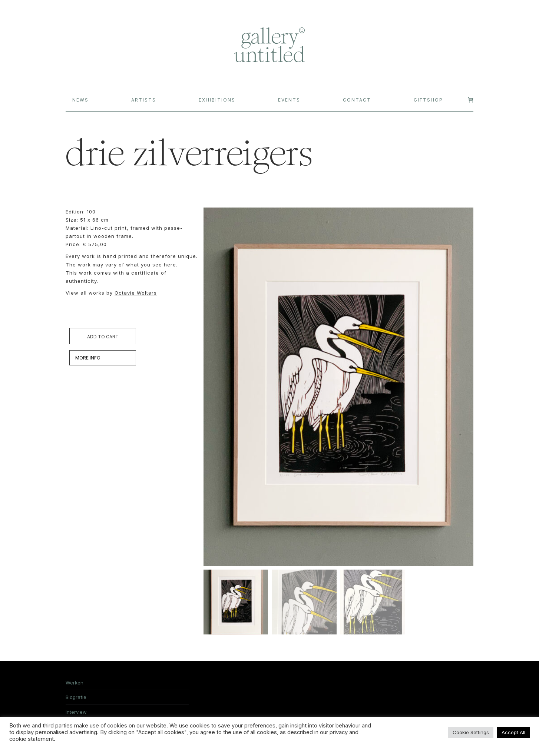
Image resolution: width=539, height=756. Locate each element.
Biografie (76, 699)
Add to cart (103, 337)
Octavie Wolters (136, 293)
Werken (75, 684)
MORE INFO (88, 358)
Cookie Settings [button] (471, 732)
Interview (76, 713)
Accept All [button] (513, 732)
